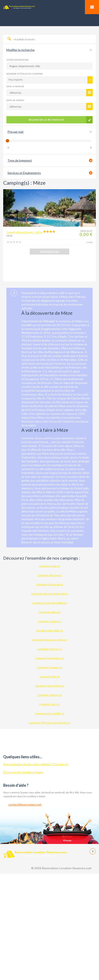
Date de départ (15, 100)
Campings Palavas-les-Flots (49, 640)
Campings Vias (49, 704)
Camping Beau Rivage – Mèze (24, 232)
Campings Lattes (49, 612)
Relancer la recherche (46, 120)
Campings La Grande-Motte (50, 603)
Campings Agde (50, 566)
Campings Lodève (50, 621)
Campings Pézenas (50, 649)
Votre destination (18, 60)
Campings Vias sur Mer (50, 713)
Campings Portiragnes (49, 658)
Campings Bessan (50, 575)
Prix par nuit (16, 132)
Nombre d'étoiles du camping (25, 74)
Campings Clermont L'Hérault (50, 594)
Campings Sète (50, 677)
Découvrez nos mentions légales (23, 772)
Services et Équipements (24, 173)
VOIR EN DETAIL (49, 251)
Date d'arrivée (15, 86)
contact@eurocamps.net (25, 804)
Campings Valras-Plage (50, 686)
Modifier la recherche (21, 50)
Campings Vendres (50, 695)
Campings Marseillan (49, 630)
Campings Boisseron (50, 584)
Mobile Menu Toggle (92, 7)
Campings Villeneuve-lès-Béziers (50, 723)
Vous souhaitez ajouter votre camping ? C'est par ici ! (36, 764)
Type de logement (20, 160)
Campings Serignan (49, 667)
